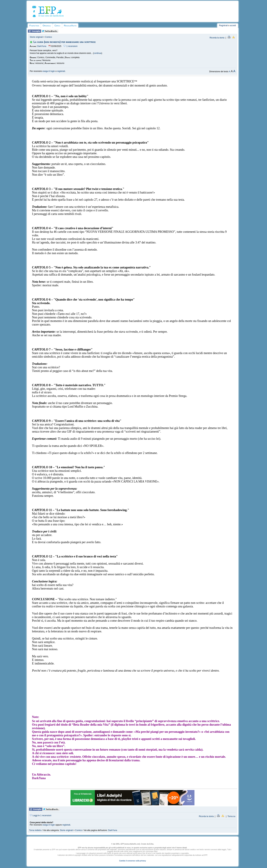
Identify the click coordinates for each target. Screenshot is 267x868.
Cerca (57, 26)
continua (97, 53)
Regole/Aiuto (70, 26)
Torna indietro (35, 830)
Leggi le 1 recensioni (41, 816)
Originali (47, 26)
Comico (49, 37)
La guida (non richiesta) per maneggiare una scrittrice (65, 42)
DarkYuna (42, 46)
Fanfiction (34, 26)
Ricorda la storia (217, 38)
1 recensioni (70, 46)
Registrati (223, 25)
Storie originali (36, 37)
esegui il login (49, 71)
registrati (61, 71)
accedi (233, 25)
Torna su (231, 816)
